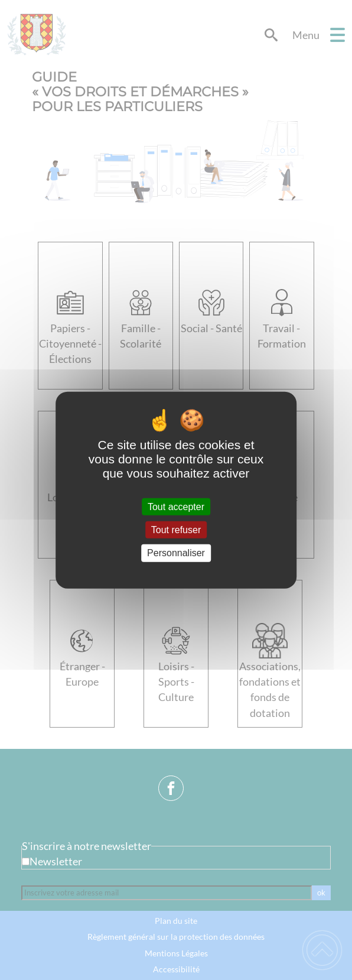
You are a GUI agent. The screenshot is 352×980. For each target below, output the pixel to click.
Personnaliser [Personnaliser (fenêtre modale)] (176, 553)
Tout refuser (176, 530)
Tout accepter (176, 507)
